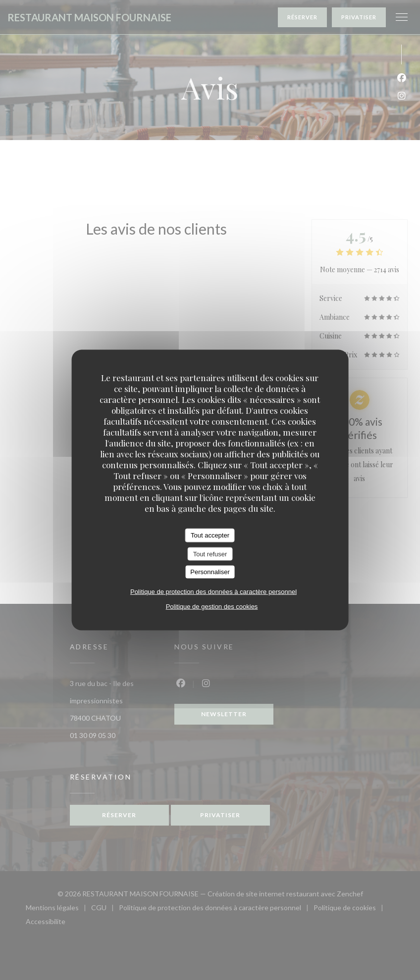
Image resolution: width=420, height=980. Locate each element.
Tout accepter (210, 535)
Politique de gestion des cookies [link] (212, 606)
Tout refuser (210, 554)
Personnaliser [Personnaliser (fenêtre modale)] (210, 572)
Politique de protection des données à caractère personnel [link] (213, 591)
